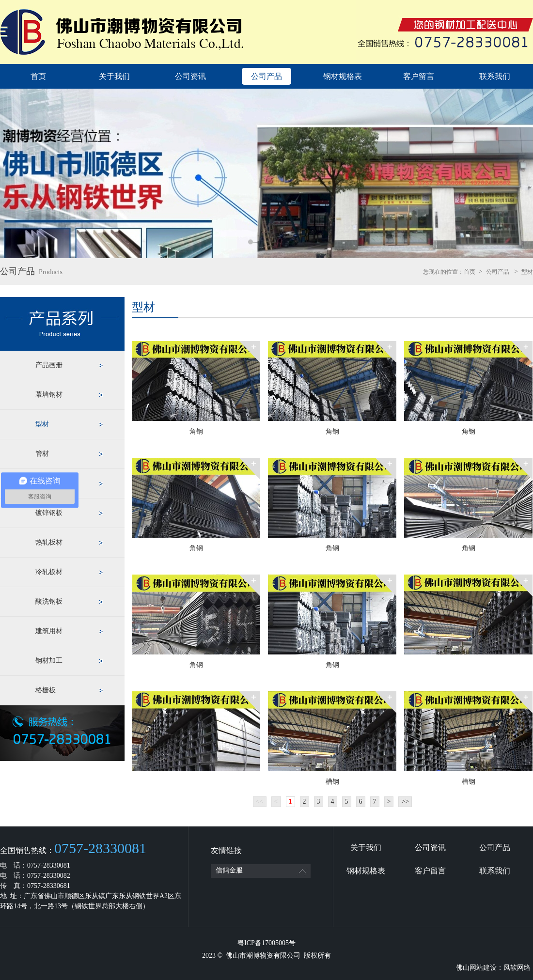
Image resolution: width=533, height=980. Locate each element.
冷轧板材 (49, 572)
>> (405, 801)
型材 (527, 272)
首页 (38, 76)
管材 (42, 454)
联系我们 (495, 76)
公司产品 (266, 76)
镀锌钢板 (49, 513)
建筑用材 (49, 631)
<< (260, 801)
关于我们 (114, 76)
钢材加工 (49, 661)
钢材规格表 (343, 76)
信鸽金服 (229, 870)
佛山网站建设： (480, 968)
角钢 (196, 431)
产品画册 (49, 365)
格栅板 (46, 690)
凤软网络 (517, 968)
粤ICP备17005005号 (266, 943)
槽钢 (332, 782)
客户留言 (419, 76)
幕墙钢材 (49, 395)
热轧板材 (49, 542)
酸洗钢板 (49, 601)
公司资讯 (190, 76)
